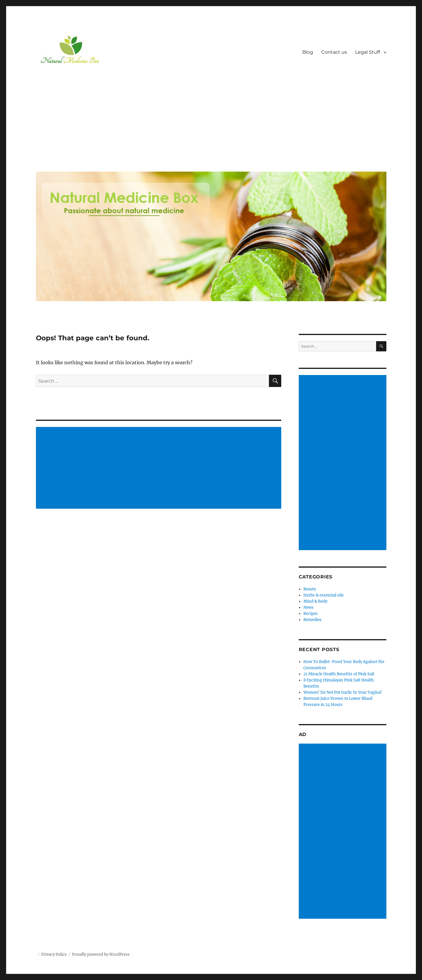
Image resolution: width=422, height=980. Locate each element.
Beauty (310, 589)
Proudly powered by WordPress (101, 954)
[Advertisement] (212, 123)
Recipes (311, 614)
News (309, 607)
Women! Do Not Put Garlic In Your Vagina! (343, 692)
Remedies (312, 620)
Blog (308, 52)
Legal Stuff (368, 52)
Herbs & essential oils (324, 595)
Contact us (334, 52)
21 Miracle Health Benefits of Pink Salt (339, 674)
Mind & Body (315, 601)
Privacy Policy (54, 954)
